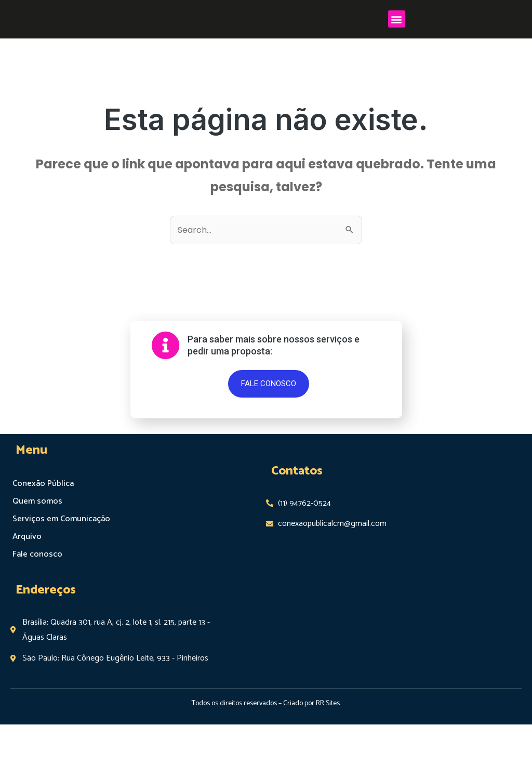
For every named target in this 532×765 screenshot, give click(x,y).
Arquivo (26, 577)
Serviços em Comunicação (60, 559)
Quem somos (37, 542)
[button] (397, 39)
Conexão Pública (43, 524)
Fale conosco (36, 595)
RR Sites (328, 744)
